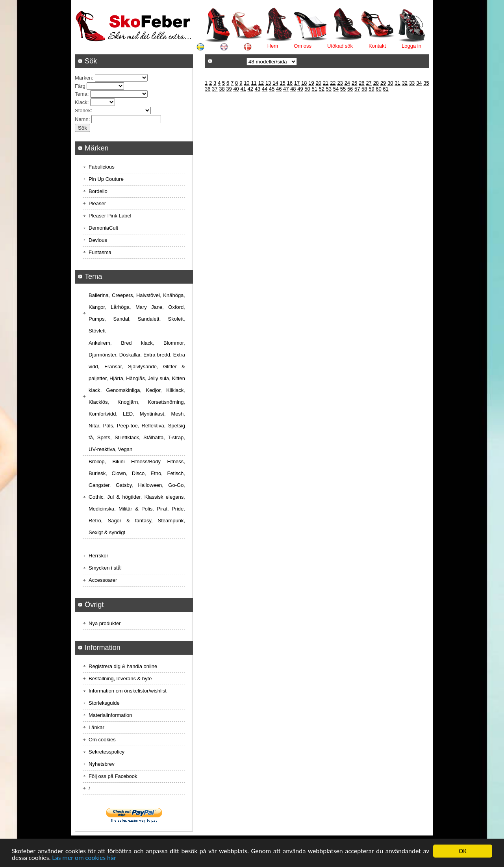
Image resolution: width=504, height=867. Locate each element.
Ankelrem (99, 343)
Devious (98, 240)
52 (322, 89)
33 (412, 83)
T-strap (176, 437)
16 (290, 83)
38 (222, 89)
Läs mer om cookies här (84, 859)
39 (229, 89)
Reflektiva (153, 426)
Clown (119, 473)
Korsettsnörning (166, 402)
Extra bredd (157, 355)
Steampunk (171, 521)
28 (376, 83)
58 (364, 89)
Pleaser (97, 203)
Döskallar (130, 355)
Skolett (176, 319)
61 (385, 89)
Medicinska (101, 509)
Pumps (96, 319)
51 (314, 89)
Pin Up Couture (106, 179)
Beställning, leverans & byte (120, 679)
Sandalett (149, 319)
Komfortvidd (102, 414)
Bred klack (137, 343)
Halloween (150, 485)
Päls (108, 426)
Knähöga (173, 295)
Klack (81, 102)
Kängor (97, 307)
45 (272, 89)
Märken (83, 78)
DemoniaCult (103, 228)
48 (293, 89)
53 (329, 89)
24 (347, 83)
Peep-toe (127, 426)
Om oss (303, 46)
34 (419, 83)
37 (215, 89)
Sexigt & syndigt (107, 532)
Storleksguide (104, 703)
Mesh (178, 414)
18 (304, 83)
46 (279, 89)
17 (297, 83)
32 (405, 83)
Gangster (99, 485)
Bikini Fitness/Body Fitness (148, 461)
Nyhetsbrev (102, 764)
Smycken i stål (105, 568)
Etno (156, 473)
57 (357, 89)
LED (128, 414)
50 (307, 89)
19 (311, 83)
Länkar (96, 727)
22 (333, 83)
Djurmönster (102, 355)
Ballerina (99, 295)
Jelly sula (158, 378)
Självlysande (142, 367)
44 (265, 89)
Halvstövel (148, 295)
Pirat (162, 509)
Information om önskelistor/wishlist (128, 691)
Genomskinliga (123, 390)
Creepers (122, 295)
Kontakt (377, 46)
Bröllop (96, 461)
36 (208, 89)
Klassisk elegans (164, 497)
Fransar (113, 367)
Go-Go (176, 485)
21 (326, 83)
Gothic (96, 497)
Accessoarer (103, 580)
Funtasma (100, 252)
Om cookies (102, 740)
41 (243, 89)
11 (254, 83)
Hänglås (135, 378)
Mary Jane (149, 307)
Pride (178, 509)
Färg (80, 86)
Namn (82, 119)
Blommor (173, 343)
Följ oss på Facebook (113, 776)
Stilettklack (127, 437)
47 (286, 89)
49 (300, 89)
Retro (95, 521)
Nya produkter (105, 623)
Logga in (411, 46)
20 (319, 83)
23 (340, 83)
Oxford (176, 307)
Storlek (83, 110)
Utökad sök (340, 46)
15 (282, 83)
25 (354, 83)
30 (390, 83)
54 (336, 89)
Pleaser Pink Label (110, 216)
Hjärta (116, 378)
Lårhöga (120, 307)
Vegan (125, 449)
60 (378, 89)
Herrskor (98, 556)
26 (361, 83)
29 (383, 83)
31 (397, 83)
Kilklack (175, 390)
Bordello (98, 191)
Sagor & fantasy (129, 521)
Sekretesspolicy (107, 752)
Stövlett (97, 331)
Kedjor (153, 390)
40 (236, 89)
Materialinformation (110, 715)
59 (371, 89)
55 (343, 89)
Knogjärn (128, 402)
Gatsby (124, 485)
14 (275, 83)
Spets (104, 437)
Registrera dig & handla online (123, 666)
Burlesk (97, 473)
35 (426, 83)
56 (350, 89)
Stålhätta (153, 437)
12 (261, 83)
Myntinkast (152, 414)
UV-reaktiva (102, 449)
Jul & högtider (124, 497)
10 (246, 83)
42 (250, 89)
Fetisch (175, 473)
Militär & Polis (135, 509)
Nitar (94, 426)
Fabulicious (102, 167)
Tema (81, 94)
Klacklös (98, 402)
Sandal (121, 319)
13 (268, 83)
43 (258, 89)
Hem (273, 46)
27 (369, 83)
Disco (138, 473)
